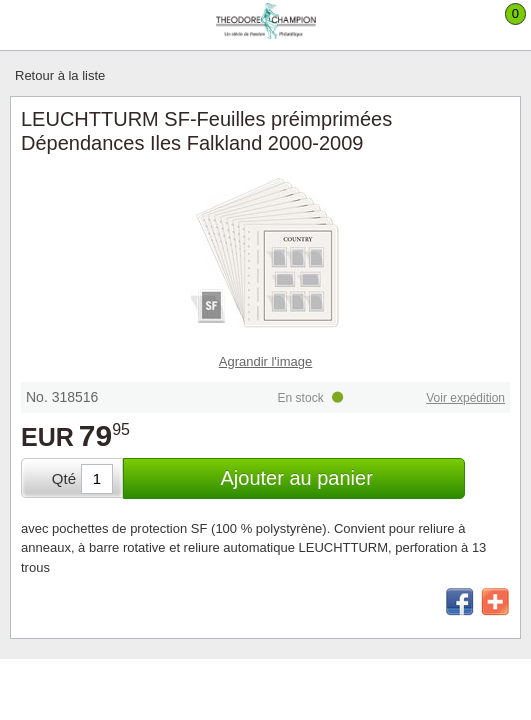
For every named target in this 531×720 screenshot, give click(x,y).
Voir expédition (465, 398)
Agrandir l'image (266, 361)
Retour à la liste (60, 75)
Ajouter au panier (296, 478)
